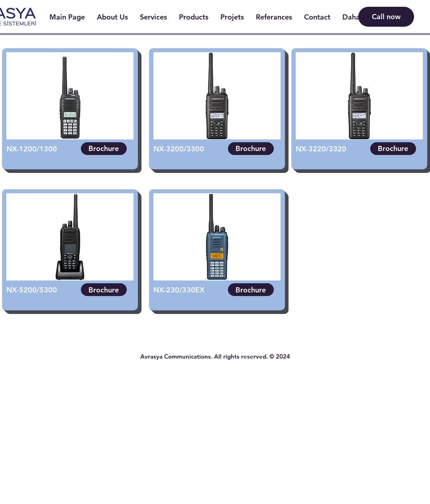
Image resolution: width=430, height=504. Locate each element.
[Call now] (386, 17)
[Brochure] (104, 149)
